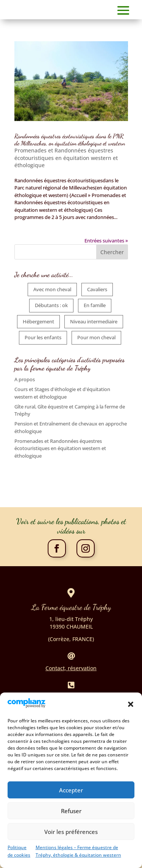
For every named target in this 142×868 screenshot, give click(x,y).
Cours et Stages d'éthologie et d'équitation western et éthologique (62, 393)
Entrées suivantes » (106, 241)
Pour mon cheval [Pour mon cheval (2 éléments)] (96, 337)
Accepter (71, 797)
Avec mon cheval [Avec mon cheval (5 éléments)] (52, 289)
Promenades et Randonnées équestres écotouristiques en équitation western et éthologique (66, 158)
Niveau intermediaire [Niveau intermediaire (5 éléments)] (94, 321)
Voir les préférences (71, 838)
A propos (25, 379)
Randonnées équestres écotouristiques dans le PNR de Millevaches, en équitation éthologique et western (70, 140)
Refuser (71, 818)
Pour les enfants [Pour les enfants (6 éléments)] (43, 337)
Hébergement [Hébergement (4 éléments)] (38, 321)
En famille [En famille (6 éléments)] (95, 305)
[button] (131, 711)
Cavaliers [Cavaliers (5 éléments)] (97, 289)
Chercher (112, 252)
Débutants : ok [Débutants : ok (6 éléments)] (51, 305)
